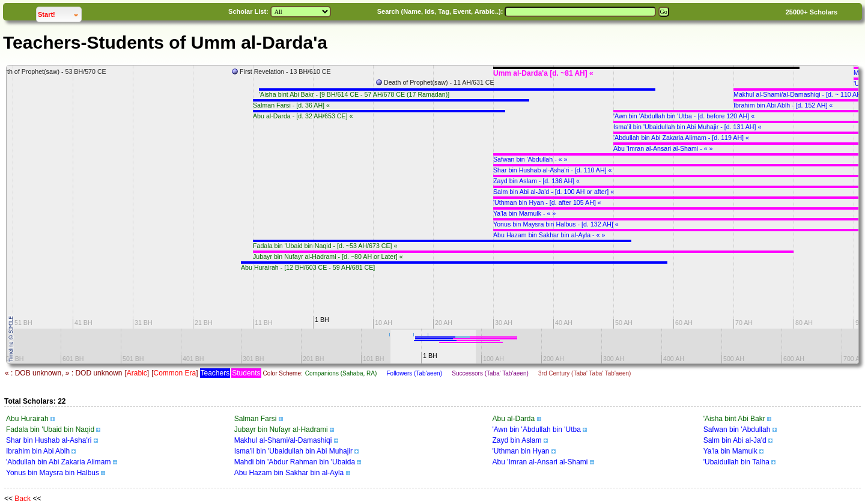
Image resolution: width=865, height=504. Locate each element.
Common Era (175, 373)
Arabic (137, 373)
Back (23, 499)
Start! (59, 13)
